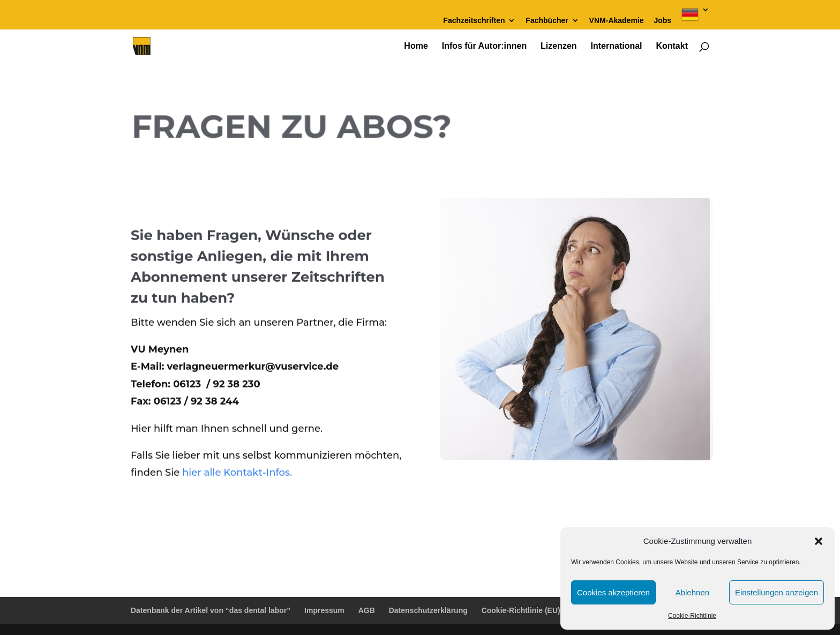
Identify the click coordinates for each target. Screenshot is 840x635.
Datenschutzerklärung (428, 610)
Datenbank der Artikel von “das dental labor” (211, 610)
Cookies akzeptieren (613, 592)
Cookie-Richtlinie (692, 616)
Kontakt (672, 46)
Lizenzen (559, 46)
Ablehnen (692, 592)
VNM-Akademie (617, 21)
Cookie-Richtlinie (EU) (521, 610)
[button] (819, 541)
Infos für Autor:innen (485, 46)
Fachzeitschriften (474, 21)
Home (416, 46)
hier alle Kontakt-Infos (236, 469)
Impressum (324, 610)
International (617, 46)
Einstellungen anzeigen (777, 592)
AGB (367, 610)
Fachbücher (547, 21)
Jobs (662, 21)
